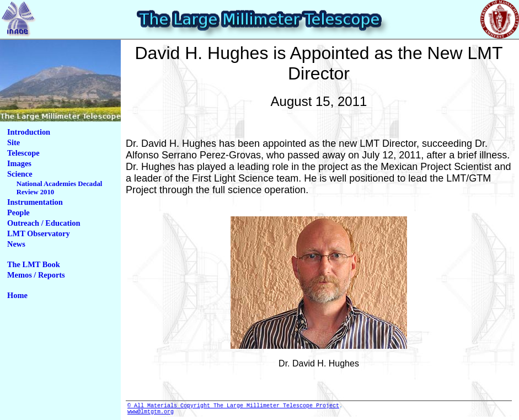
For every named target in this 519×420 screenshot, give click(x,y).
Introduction (29, 132)
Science (20, 174)
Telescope (23, 153)
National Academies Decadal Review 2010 (60, 188)
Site (14, 142)
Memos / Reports (36, 275)
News (16, 244)
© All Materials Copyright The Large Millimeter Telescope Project (233, 407)
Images (19, 163)
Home (17, 295)
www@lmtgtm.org (151, 414)
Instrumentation (35, 202)
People (18, 212)
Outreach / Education (44, 223)
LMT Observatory (39, 233)
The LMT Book (34, 264)
